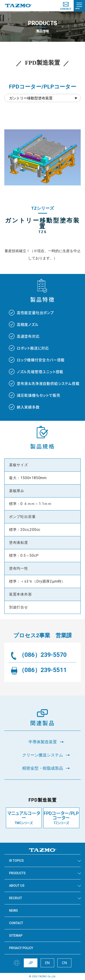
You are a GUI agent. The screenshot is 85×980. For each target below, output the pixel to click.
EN (47, 963)
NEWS (13, 911)
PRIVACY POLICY (21, 948)
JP (31, 963)
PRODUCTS (17, 873)
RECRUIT (16, 898)
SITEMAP (16, 936)
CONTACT (16, 923)
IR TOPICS (16, 861)
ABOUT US (17, 886)
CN (64, 963)
